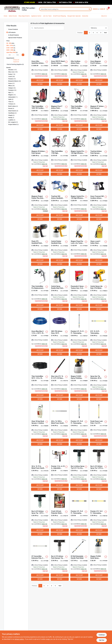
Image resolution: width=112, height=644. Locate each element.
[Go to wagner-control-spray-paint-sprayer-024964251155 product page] (60, 289)
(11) (13, 97)
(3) (11, 115)
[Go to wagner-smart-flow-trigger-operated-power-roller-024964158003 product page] (79, 559)
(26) (12, 88)
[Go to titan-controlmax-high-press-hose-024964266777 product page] (40, 379)
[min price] (10, 55)
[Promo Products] (7, 29)
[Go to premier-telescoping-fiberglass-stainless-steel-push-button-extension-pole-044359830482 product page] (79, 514)
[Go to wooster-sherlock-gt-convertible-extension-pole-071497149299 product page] (40, 559)
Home (6, 16)
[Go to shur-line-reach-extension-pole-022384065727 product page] (60, 379)
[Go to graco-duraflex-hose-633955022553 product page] (60, 334)
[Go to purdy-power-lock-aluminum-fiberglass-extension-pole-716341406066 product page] (99, 424)
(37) (11, 83)
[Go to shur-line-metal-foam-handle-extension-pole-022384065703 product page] (40, 469)
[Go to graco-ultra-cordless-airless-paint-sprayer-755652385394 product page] (79, 64)
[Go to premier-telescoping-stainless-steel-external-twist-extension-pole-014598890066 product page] (79, 424)
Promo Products (13, 29)
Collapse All (16, 60)
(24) (12, 90)
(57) (12, 79)
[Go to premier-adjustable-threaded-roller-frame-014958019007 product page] (60, 469)
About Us (104, 16)
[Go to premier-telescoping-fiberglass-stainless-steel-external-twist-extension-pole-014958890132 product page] (99, 514)
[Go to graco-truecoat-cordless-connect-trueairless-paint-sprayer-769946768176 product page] (99, 199)
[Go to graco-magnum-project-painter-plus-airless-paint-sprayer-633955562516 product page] (40, 199)
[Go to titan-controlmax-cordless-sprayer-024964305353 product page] (40, 109)
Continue (102, 635)
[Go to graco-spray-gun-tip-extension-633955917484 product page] (99, 379)
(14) (12, 95)
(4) (13, 106)
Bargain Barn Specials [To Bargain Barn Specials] (74, 16)
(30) (11, 86)
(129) (13, 72)
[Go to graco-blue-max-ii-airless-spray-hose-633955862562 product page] (40, 334)
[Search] (90, 9)
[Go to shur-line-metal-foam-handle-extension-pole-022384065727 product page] (60, 424)
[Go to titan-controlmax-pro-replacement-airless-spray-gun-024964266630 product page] (40, 289)
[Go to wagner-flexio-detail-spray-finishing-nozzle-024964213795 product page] (99, 559)
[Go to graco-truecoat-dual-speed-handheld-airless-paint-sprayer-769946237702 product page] (60, 199)
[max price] (18, 55)
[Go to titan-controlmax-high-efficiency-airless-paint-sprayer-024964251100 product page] (79, 109)
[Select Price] (23, 55)
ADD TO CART (40, 80)
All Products (12, 32)
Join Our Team (47, 16)
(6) (11, 99)
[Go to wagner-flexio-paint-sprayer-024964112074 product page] (40, 244)
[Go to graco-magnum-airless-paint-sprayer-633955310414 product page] (40, 154)
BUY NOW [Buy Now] (40, 84)
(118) (12, 74)
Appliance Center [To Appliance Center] (36, 16)
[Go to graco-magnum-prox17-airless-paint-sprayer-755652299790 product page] (60, 109)
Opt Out (102, 640)
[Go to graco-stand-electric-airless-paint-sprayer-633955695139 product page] (60, 64)
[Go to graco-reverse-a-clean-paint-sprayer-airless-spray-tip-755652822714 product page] (79, 469)
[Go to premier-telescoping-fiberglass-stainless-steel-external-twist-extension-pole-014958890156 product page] (99, 334)
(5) (11, 102)
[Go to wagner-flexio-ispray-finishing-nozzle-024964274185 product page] (79, 379)
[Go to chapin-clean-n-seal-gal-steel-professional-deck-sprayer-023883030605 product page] (99, 244)
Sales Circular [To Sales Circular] (13, 16)
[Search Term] (65, 9)
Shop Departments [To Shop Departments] (24, 16)
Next (106, 33)
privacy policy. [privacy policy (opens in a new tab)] (19, 639)
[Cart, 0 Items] (107, 9)
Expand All (16, 62)
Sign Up (103, 9)
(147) (13, 70)
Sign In (95, 9)
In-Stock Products (14, 35)
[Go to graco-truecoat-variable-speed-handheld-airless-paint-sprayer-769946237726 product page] (99, 154)
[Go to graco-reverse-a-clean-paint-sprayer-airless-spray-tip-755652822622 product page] (60, 559)
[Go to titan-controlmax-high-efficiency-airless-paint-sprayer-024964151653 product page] (60, 154)
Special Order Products (15, 38)
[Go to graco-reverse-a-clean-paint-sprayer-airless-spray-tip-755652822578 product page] (40, 514)
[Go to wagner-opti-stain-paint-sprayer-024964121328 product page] (99, 289)
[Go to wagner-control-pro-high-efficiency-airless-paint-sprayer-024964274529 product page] (79, 199)
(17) (11, 93)
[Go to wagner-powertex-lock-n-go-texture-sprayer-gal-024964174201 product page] (79, 244)
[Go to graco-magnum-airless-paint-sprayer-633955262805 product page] (99, 109)
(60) (12, 76)
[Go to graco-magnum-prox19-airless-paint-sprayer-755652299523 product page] (99, 64)
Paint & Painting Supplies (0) (15, 64)
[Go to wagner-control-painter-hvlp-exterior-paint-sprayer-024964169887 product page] (60, 244)
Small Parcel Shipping (60, 16)
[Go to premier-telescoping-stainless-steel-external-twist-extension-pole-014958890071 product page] (79, 334)
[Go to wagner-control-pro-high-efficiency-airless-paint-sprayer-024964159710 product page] (79, 154)
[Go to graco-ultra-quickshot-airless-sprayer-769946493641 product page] (40, 64)
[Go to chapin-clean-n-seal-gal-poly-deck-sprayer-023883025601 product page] (40, 424)
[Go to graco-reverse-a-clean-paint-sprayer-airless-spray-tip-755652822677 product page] (99, 469)
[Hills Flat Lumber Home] (12, 9)
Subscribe (85, 16)
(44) (15, 81)
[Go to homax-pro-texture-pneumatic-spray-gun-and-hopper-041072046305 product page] (79, 289)
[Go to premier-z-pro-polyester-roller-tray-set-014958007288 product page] (60, 514)
